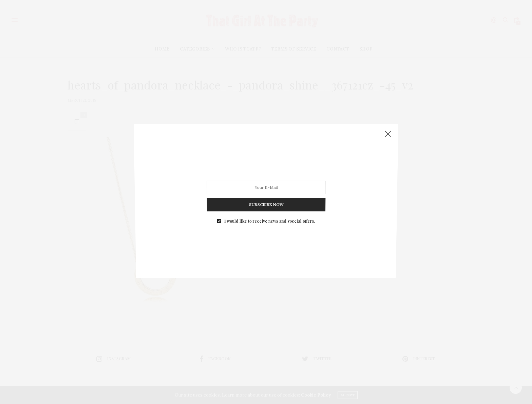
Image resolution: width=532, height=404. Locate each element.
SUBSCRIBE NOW (266, 199)
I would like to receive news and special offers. (269, 213)
